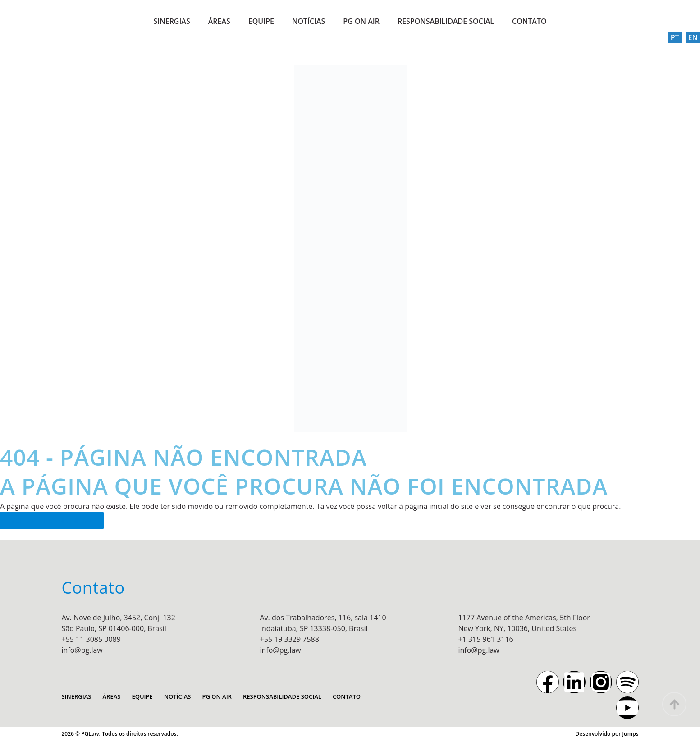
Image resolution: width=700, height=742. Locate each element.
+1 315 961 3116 (486, 639)
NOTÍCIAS (309, 21)
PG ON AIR (361, 21)
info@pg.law (82, 650)
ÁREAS (219, 21)
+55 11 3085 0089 (91, 639)
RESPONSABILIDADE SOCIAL (446, 21)
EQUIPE (261, 21)
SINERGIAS (172, 21)
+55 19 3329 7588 (290, 639)
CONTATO (529, 21)
